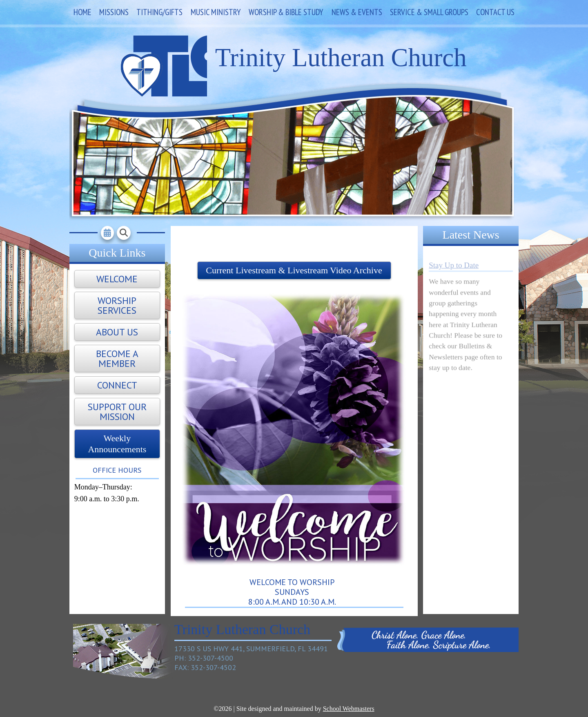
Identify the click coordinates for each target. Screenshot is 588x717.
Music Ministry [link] (216, 12)
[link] (107, 233)
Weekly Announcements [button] (117, 443)
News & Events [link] (357, 12)
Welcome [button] (117, 279)
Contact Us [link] (495, 12)
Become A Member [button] (117, 358)
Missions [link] (114, 12)
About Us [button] (117, 332)
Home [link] (82, 12)
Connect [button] (117, 385)
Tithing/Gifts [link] (159, 12)
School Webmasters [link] (349, 709)
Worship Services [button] (117, 305)
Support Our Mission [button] (117, 412)
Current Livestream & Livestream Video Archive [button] (294, 270)
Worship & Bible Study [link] (286, 12)
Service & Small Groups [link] (429, 12)
